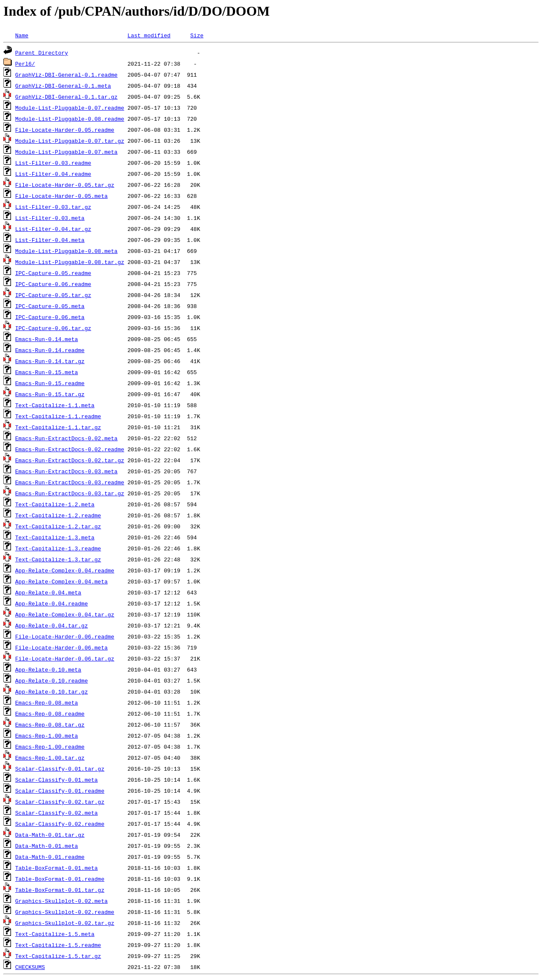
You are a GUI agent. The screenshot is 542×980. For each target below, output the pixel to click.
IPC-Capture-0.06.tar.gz (53, 328)
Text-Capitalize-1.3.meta (55, 537)
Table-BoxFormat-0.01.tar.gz (60, 890)
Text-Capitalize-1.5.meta (55, 934)
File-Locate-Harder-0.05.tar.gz (65, 185)
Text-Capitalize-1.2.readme (58, 515)
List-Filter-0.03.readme (53, 163)
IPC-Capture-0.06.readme (53, 284)
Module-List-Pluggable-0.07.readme (70, 108)
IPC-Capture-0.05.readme (53, 273)
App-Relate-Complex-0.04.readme (65, 570)
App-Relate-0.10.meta (48, 669)
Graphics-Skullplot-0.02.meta (61, 901)
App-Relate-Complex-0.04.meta (61, 581)
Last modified (149, 35)
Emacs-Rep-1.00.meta (47, 736)
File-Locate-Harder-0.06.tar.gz (65, 658)
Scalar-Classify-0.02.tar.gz (60, 802)
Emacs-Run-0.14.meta (47, 339)
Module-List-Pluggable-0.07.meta (66, 152)
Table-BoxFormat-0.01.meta (57, 868)
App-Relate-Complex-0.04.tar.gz (65, 614)
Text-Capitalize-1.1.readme (58, 416)
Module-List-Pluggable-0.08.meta (66, 251)
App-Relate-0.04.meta (48, 592)
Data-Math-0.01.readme (50, 857)
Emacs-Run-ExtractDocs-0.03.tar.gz (70, 493)
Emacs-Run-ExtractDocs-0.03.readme (70, 482)
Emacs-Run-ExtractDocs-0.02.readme (70, 449)
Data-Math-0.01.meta (47, 846)
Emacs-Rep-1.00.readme (50, 747)
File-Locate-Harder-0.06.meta (61, 647)
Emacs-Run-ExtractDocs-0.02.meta (66, 438)
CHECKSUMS (30, 967)
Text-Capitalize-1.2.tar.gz (58, 526)
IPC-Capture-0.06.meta (50, 317)
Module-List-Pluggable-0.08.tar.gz (70, 262)
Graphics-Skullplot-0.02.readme (65, 912)
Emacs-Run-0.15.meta (47, 372)
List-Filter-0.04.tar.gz (53, 229)
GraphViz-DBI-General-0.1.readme (66, 75)
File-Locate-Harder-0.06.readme (65, 636)
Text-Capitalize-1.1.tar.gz (58, 427)
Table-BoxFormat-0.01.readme (60, 879)
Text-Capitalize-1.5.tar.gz (58, 956)
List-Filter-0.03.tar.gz (53, 207)
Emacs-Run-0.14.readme (50, 350)
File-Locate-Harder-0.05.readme (65, 130)
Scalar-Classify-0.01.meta (57, 780)
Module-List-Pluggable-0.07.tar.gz (70, 141)
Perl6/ (25, 64)
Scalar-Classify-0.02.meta (57, 813)
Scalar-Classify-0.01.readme (60, 791)
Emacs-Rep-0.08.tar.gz (50, 725)
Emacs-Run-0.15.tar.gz (50, 394)
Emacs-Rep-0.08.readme (50, 713)
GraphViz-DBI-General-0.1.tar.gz (66, 97)
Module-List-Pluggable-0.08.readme (70, 119)
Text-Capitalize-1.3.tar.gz (58, 559)
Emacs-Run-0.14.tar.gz (50, 361)
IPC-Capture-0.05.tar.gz (53, 295)
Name (22, 35)
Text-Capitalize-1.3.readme (58, 548)
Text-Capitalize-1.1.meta (55, 405)
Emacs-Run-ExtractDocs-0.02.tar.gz (70, 460)
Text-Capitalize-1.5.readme (58, 945)
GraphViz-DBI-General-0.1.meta (63, 86)
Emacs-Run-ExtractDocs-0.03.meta (66, 471)
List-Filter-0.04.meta (50, 240)
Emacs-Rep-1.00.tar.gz (50, 758)
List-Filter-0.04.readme (53, 174)
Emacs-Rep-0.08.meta (47, 702)
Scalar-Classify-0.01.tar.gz (60, 769)
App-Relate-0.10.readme (52, 680)
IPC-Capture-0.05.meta (50, 306)
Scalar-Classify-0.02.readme (60, 824)
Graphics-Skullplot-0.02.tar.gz (65, 923)
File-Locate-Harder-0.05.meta (61, 196)
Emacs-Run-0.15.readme (50, 383)
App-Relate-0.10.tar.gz (52, 691)
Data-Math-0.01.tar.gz (50, 835)
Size (197, 35)
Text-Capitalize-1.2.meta (55, 504)
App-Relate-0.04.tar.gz (52, 625)
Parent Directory (42, 53)
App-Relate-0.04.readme (52, 603)
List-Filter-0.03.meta (50, 218)
